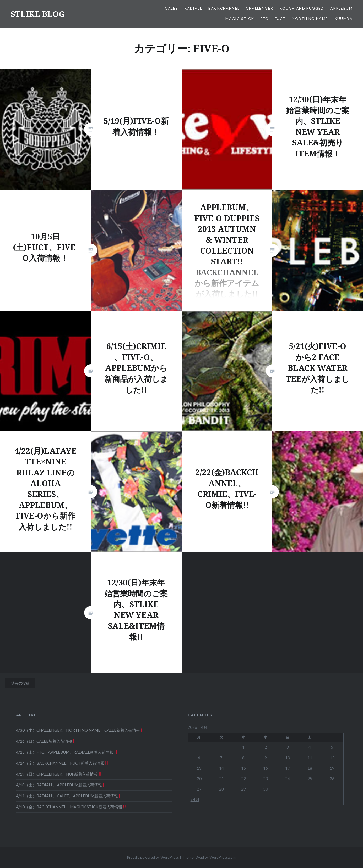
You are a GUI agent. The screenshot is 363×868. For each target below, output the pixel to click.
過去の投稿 (20, 683)
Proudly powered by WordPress (153, 857)
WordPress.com (223, 857)
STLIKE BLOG (38, 14)
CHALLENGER (259, 8)
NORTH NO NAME (310, 18)
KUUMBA (343, 18)
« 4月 (195, 799)
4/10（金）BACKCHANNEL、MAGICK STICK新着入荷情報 (71, 807)
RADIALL (193, 8)
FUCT (280, 18)
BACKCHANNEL (224, 8)
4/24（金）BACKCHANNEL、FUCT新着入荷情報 (62, 763)
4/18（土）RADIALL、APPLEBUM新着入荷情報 (61, 785)
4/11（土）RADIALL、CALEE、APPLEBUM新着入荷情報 (69, 796)
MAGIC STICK (240, 18)
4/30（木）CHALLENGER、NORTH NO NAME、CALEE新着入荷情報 (80, 730)
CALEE (171, 8)
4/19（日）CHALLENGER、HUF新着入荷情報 (59, 774)
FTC (264, 18)
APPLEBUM (341, 8)
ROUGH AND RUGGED (302, 8)
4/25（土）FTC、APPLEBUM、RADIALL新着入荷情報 (67, 752)
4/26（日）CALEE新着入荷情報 (46, 741)
